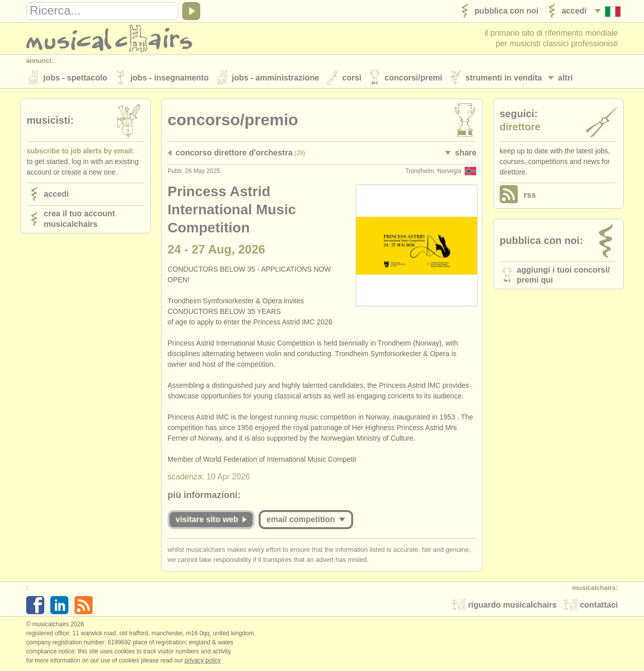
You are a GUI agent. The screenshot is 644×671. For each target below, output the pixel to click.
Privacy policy (203, 660)
